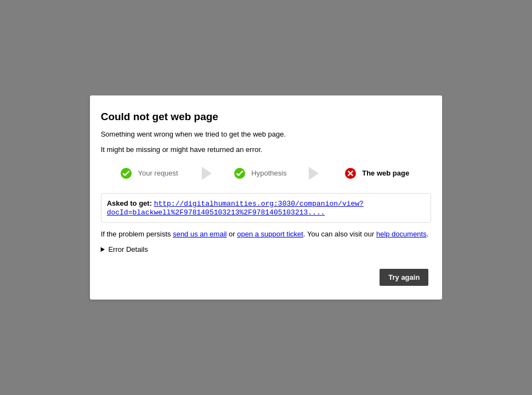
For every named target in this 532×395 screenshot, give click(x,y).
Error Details (128, 250)
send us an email (200, 235)
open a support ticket (270, 235)
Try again (404, 278)
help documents (401, 235)
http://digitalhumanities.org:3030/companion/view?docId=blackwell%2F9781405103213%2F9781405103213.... (235, 208)
